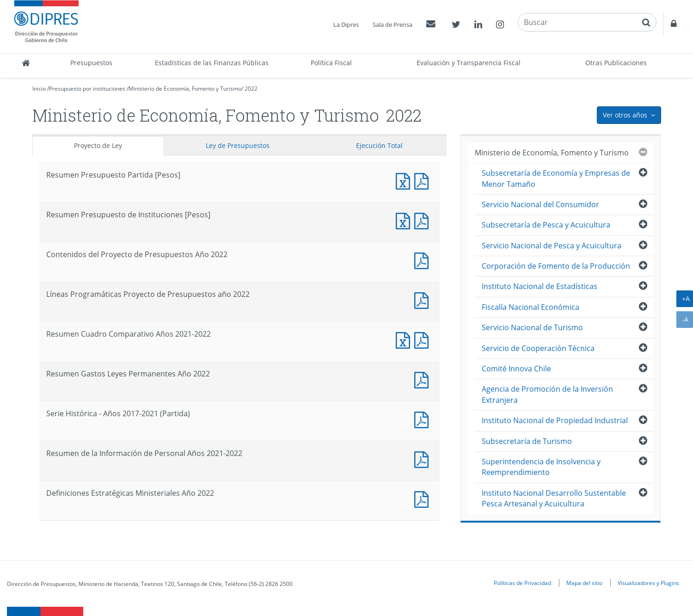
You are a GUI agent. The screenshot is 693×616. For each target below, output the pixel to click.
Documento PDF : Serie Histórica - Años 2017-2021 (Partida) (423, 419)
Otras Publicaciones (616, 63)
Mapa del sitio (584, 583)
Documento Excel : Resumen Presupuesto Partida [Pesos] (405, 180)
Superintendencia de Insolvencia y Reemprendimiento (541, 467)
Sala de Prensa (392, 25)
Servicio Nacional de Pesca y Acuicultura (552, 246)
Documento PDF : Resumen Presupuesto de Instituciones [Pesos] (423, 220)
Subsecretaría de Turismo (527, 441)
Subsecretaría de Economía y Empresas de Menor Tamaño (556, 178)
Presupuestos (91, 63)
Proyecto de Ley (98, 145)
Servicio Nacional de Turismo (532, 327)
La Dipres (346, 25)
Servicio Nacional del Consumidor (540, 204)
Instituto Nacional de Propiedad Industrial (555, 420)
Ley (238, 145)
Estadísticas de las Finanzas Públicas (212, 63)
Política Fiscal (331, 63)
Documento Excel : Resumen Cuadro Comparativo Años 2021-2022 (405, 339)
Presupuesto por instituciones (87, 89)
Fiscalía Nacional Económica (530, 307)
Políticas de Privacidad (522, 583)
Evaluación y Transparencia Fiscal (469, 63)
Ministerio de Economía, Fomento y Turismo (185, 89)
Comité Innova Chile (516, 369)
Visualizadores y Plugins (648, 583)
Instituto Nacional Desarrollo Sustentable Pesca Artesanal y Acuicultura (554, 498)
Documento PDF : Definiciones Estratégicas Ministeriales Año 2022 (423, 498)
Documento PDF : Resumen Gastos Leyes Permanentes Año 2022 (423, 379)
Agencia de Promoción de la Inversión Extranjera (547, 394)
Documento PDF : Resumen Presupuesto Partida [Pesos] (423, 180)
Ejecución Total (379, 145)
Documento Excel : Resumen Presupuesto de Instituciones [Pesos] (405, 220)
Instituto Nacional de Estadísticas (540, 286)
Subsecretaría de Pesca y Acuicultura (546, 225)
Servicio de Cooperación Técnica (538, 348)
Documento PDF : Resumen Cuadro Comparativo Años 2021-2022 (423, 339)
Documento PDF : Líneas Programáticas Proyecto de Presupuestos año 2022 (423, 299)
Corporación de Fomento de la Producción (556, 266)
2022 (251, 89)
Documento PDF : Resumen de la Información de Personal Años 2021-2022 (423, 459)
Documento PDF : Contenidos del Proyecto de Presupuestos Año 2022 (423, 260)
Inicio (39, 89)
